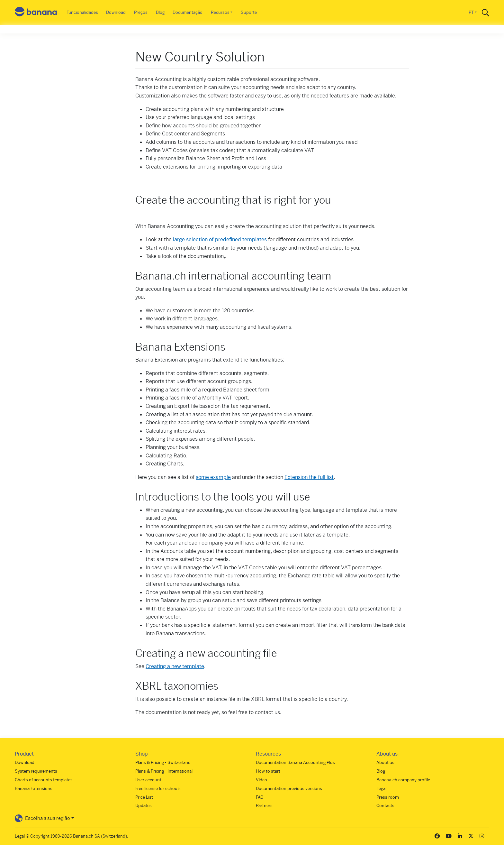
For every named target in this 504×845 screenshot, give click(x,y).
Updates (144, 806)
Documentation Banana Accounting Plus (295, 762)
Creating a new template (175, 666)
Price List (144, 797)
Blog (160, 12)
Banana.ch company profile (403, 780)
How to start (268, 771)
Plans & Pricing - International (164, 771)
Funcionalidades (82, 12)
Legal (381, 789)
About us (385, 762)
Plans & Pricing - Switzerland (163, 762)
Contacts (385, 806)
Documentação (188, 12)
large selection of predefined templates (220, 239)
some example (213, 477)
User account (148, 780)
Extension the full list (309, 477)
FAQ (260, 797)
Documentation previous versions (289, 789)
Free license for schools (158, 789)
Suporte (249, 12)
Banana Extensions (34, 789)
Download (116, 12)
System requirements (36, 771)
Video (261, 780)
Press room (388, 797)
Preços (141, 12)
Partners (264, 806)
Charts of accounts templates (44, 780)
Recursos (220, 12)
